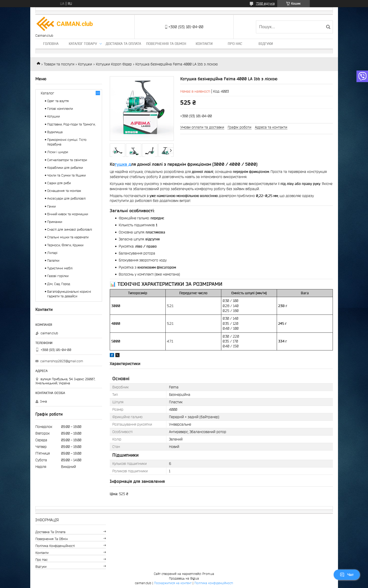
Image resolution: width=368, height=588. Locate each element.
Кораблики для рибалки (65, 168)
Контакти (204, 44)
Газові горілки (58, 276)
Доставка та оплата (123, 44)
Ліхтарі (52, 253)
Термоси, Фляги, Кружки (65, 245)
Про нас (235, 44)
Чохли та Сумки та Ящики (66, 175)
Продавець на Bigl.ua (184, 578)
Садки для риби (59, 183)
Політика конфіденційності (55, 546)
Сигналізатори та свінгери (67, 160)
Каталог (47, 93)
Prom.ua (208, 574)
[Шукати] (328, 27)
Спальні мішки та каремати (68, 237)
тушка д (123, 164)
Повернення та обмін (166, 44)
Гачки (51, 206)
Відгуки (266, 44)
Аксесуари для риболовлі (66, 198)
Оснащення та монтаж (64, 191)
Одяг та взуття (58, 101)
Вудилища (55, 132)
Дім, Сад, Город (59, 284)
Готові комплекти (60, 109)
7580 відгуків (265, 3)
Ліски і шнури (58, 152)
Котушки (85, 64)
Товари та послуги (59, 64)
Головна (51, 44)
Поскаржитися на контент (173, 583)
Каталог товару (83, 44)
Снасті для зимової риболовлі (70, 229)
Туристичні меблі (60, 268)
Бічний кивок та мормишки (68, 214)
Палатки (53, 261)
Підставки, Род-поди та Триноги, (71, 124)
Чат (347, 575)
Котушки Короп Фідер (114, 64)
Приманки (55, 222)
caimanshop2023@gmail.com (62, 361)
